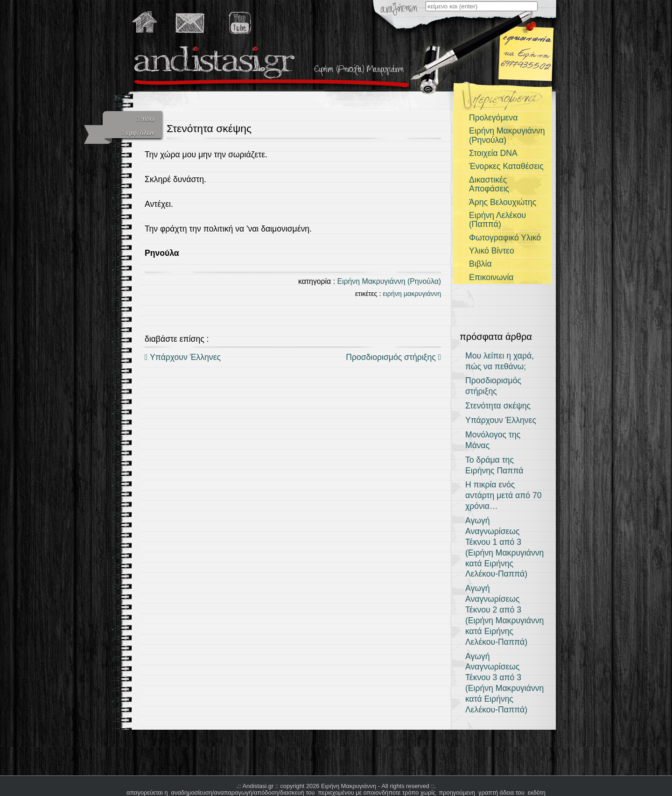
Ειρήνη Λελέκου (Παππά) (497, 220)
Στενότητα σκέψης (498, 406)
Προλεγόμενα (493, 118)
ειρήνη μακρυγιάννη (412, 294)
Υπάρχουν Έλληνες (183, 357)
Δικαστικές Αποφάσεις (489, 184)
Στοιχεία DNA (493, 153)
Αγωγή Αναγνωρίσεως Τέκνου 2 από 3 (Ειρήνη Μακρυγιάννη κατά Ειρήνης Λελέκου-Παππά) (504, 615)
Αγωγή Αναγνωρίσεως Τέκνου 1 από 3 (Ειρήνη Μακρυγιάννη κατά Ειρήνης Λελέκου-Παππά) (504, 547)
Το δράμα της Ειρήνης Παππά (494, 465)
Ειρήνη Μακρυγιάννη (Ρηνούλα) (389, 281)
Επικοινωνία (491, 277)
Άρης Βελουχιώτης (503, 202)
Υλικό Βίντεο (492, 251)
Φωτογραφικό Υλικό (505, 238)
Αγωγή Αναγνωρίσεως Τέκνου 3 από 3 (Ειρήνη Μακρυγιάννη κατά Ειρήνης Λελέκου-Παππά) (504, 683)
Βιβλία (480, 264)
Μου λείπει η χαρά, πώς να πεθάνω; (500, 361)
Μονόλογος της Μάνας (493, 440)
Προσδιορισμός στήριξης (393, 357)
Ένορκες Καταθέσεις (506, 166)
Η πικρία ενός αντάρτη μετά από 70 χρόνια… (504, 495)
